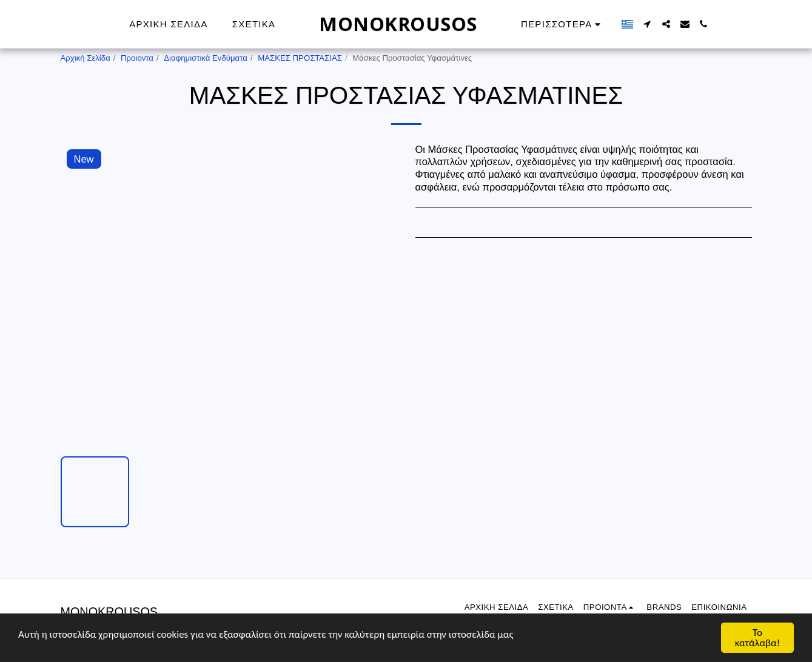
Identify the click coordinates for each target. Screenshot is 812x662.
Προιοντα (137, 58)
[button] (647, 24)
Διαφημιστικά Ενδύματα (206, 58)
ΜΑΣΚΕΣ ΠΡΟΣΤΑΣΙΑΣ (300, 58)
